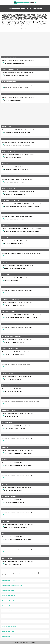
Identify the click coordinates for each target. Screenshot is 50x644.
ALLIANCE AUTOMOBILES (9, 82)
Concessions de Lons (8, 636)
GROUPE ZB (5, 361)
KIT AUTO (5, 94)
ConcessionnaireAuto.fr (7, 14)
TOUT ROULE (6, 275)
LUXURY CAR (6, 250)
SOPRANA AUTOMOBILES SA (10, 213)
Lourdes (21, 29)
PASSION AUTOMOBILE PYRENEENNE (12, 509)
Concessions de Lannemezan (10, 606)
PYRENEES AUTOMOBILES (9, 57)
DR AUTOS (5, 238)
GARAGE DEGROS (7, 324)
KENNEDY (5, 460)
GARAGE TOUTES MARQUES (9, 151)
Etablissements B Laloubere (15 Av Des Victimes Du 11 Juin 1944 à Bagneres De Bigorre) (23, 23)
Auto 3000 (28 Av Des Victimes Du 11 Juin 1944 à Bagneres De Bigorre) (27, 25)
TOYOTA (4, 262)
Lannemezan (31, 29)
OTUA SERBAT (6, 484)
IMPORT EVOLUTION (8, 546)
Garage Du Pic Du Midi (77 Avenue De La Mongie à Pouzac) (24, 23)
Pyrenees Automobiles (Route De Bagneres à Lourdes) (21, 17)
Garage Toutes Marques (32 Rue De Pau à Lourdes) (26, 20)
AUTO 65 (5, 139)
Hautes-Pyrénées (23, 16)
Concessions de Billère (8, 631)
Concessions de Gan (7, 616)
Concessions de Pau (7, 621)
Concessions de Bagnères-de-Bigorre (12, 585)
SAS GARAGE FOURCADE (9, 312)
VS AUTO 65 (5, 164)
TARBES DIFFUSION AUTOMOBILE (11, 69)
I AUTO (4, 472)
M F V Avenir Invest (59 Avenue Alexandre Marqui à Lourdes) (25, 19)
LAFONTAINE (6, 447)
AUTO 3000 (5, 225)
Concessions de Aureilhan (9, 601)
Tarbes (17, 29)
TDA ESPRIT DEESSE (8, 373)
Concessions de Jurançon (9, 626)
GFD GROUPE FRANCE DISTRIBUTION (12, 336)
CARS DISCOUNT (7, 176)
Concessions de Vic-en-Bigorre (10, 611)
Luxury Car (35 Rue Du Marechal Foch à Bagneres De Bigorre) (29, 26)
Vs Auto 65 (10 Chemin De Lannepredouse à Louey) (25, 22)
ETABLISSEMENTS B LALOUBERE (11, 201)
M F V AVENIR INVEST (8, 127)
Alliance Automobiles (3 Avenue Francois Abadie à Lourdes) (30, 18)
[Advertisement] (25, 43)
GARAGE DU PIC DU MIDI (9, 188)
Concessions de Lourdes (9, 580)
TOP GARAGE (6, 521)
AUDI (4, 534)
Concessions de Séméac (9, 596)
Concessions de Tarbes (8, 591)
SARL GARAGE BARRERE (8, 410)
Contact (33, 642)
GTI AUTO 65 (6, 386)
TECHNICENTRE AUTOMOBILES (10, 299)
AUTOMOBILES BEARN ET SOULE (11, 287)
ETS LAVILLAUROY (7, 423)
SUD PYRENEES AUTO (8, 558)
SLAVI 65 (5, 435)
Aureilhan (25, 29)
